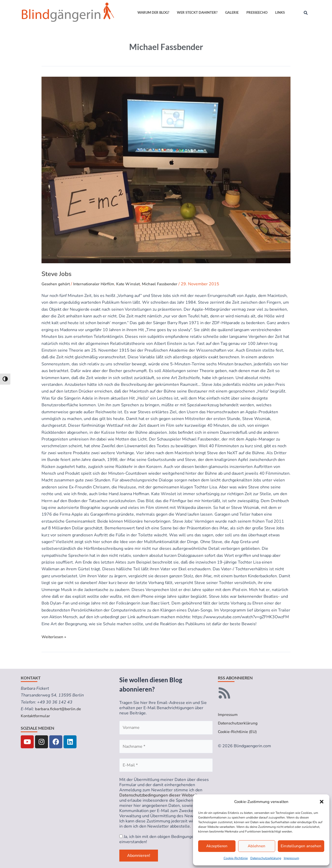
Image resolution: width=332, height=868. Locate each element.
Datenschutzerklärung (266, 858)
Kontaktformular (36, 716)
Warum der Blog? (153, 12)
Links (280, 12)
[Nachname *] (166, 746)
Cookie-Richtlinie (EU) (238, 732)
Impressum (291, 858)
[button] (322, 802)
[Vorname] (166, 728)
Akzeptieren (217, 846)
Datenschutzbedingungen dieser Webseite (160, 795)
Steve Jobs (57, 274)
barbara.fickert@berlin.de (59, 709)
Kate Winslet (134, 284)
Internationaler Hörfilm (97, 284)
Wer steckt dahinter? (197, 12)
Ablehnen (257, 846)
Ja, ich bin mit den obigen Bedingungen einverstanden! (158, 839)
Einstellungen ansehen (301, 846)
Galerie (232, 12)
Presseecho (257, 12)
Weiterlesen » (55, 637)
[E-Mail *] (166, 765)
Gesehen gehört (57, 284)
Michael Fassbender (168, 284)
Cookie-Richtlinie (236, 858)
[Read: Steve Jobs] (166, 170)
